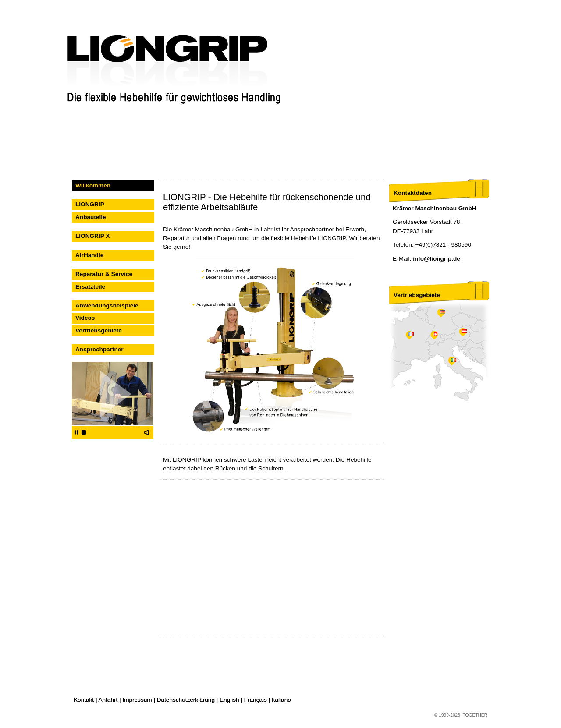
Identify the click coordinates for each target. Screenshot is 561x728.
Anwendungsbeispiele (107, 306)
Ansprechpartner (99, 349)
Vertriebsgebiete (99, 330)
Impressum (137, 700)
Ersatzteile (90, 287)
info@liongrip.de (437, 259)
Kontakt (84, 700)
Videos (85, 318)
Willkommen (93, 186)
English (229, 700)
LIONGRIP (90, 204)
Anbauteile (91, 217)
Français (256, 700)
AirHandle (89, 255)
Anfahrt (108, 700)
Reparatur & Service (104, 274)
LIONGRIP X (92, 236)
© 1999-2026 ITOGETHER (461, 715)
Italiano (281, 700)
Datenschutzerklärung (186, 700)
